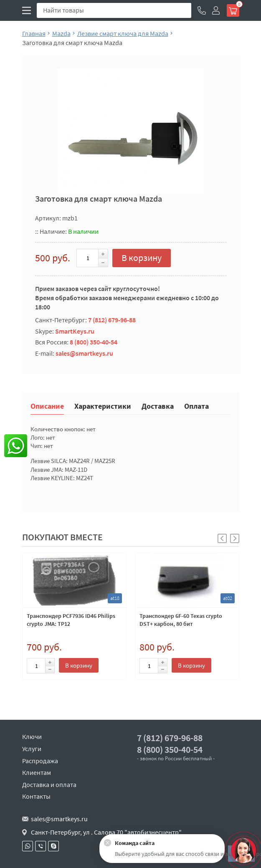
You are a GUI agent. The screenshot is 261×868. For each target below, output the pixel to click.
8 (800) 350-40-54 (94, 342)
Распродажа (40, 761)
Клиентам (37, 772)
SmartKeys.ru (75, 331)
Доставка (158, 406)
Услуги (32, 749)
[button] (235, 538)
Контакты (36, 796)
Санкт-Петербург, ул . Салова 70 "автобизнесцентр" (106, 832)
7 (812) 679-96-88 (112, 320)
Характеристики (103, 406)
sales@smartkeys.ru (84, 353)
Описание (47, 406)
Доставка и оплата (49, 784)
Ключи (32, 736)
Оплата (196, 406)
